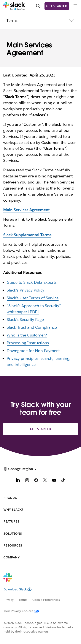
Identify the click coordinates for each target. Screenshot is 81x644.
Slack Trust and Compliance (32, 327)
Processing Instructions (28, 343)
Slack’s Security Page (25, 320)
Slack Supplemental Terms (27, 235)
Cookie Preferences (46, 600)
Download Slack (17, 589)
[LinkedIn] (18, 481)
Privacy (9, 600)
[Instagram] (27, 481)
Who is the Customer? (27, 335)
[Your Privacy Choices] (24, 611)
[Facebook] (36, 481)
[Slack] (14, 6)
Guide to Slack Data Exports (32, 282)
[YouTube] (54, 481)
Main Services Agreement (26, 210)
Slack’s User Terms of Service (33, 298)
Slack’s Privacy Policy (25, 290)
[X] (45, 481)
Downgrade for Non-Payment (33, 351)
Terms (23, 600)
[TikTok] (63, 481)
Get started (57, 6)
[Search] (38, 6)
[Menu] (75, 6)
